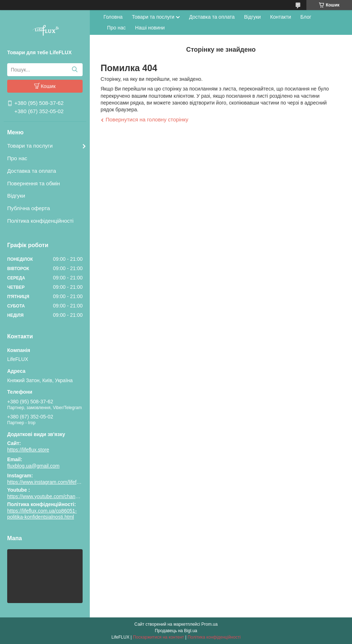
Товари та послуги (30, 146)
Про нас (17, 158)
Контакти (281, 17)
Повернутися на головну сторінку (147, 119)
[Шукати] (75, 70)
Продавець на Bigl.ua (176, 631)
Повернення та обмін (34, 183)
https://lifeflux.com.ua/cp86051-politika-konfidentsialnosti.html (42, 514)
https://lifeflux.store (28, 450)
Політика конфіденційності (40, 221)
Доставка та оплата (32, 171)
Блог (306, 17)
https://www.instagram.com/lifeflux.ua (48, 482)
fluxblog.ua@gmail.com (33, 466)
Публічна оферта (29, 208)
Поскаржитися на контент (158, 637)
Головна (113, 17)
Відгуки (16, 196)
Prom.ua (210, 624)
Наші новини (150, 28)
